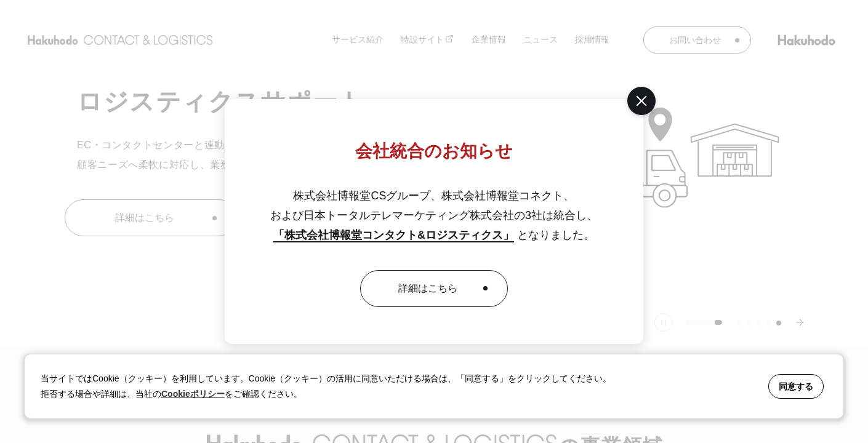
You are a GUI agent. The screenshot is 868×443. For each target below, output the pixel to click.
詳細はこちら (428, 288)
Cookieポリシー (193, 394)
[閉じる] (641, 101)
